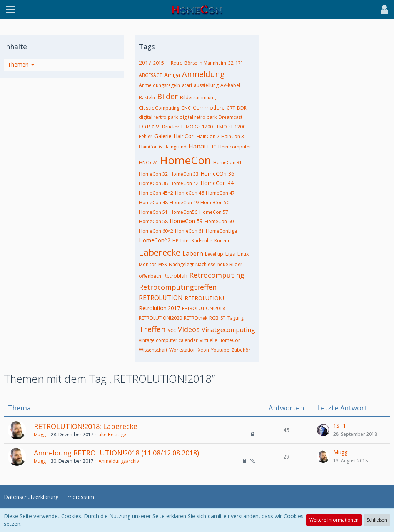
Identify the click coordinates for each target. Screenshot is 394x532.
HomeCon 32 (153, 174)
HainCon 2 (208, 136)
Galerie (163, 136)
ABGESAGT (151, 75)
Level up (214, 254)
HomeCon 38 (153, 183)
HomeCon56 (184, 212)
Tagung (235, 318)
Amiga (172, 75)
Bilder (168, 96)
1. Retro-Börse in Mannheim (196, 63)
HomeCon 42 (184, 183)
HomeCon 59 (186, 221)
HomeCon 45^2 (156, 193)
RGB (214, 318)
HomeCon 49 (184, 203)
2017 (145, 63)
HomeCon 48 (153, 203)
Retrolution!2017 (159, 308)
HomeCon (185, 160)
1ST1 (340, 426)
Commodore (209, 108)
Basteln (147, 98)
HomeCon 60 (219, 221)
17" (239, 63)
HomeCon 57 (214, 212)
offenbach (150, 276)
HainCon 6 (150, 147)
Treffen (152, 329)
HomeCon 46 (189, 193)
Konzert (223, 241)
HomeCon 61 (189, 231)
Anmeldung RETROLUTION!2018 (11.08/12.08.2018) (116, 453)
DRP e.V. (149, 126)
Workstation (183, 350)
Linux (243, 254)
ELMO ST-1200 (230, 127)
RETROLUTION (161, 298)
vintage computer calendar (168, 340)
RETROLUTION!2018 (204, 308)
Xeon (203, 350)
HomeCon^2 (155, 240)
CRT (231, 108)
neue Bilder (230, 264)
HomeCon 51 (153, 212)
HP (175, 241)
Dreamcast (230, 117)
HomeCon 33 (184, 174)
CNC (186, 108)
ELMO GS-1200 (197, 127)
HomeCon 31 (228, 163)
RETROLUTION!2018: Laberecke (86, 426)
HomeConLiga (221, 231)
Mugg (40, 434)
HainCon (184, 136)
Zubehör (241, 350)
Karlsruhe (202, 241)
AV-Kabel (230, 85)
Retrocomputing (217, 275)
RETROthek (196, 318)
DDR (242, 108)
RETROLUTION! (204, 298)
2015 (159, 63)
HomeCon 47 (220, 193)
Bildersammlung (198, 98)
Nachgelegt (181, 264)
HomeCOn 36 (217, 174)
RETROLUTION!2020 (160, 318)
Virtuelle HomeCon (220, 340)
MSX (163, 264)
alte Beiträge (112, 434)
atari (187, 85)
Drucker (171, 127)
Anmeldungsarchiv (119, 461)
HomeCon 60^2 (156, 231)
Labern (193, 253)
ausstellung (206, 85)
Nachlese (205, 264)
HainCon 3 (233, 136)
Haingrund (175, 147)
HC (213, 147)
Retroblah (175, 276)
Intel (185, 241)
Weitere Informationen (334, 520)
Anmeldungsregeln (159, 85)
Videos (189, 329)
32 (231, 63)
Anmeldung (203, 74)
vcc (172, 330)
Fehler (146, 136)
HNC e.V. (148, 163)
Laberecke (160, 252)
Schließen (377, 520)
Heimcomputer (235, 147)
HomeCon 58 (153, 221)
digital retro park (198, 117)
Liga (230, 254)
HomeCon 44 (217, 183)
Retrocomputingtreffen (178, 287)
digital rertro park (158, 117)
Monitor (148, 264)
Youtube (220, 350)
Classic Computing (159, 108)
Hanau (198, 146)
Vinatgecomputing (228, 330)
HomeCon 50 (215, 203)
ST (223, 318)
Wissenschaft (153, 350)
